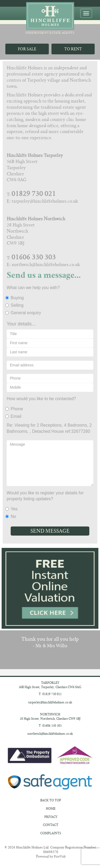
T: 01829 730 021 (50, 694)
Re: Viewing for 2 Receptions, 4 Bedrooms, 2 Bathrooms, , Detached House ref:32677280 (49, 428)
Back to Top (51, 800)
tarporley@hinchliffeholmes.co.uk (50, 702)
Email (14, 416)
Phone (15, 409)
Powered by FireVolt (51, 856)
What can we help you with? (33, 288)
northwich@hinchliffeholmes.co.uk (50, 734)
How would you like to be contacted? (41, 399)
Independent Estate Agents (50, 18)
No (11, 516)
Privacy (51, 817)
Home (51, 809)
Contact (51, 825)
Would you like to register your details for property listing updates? (45, 496)
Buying (15, 298)
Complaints (51, 833)
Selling (15, 305)
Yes (12, 509)
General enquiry (24, 313)
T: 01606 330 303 (50, 726)
